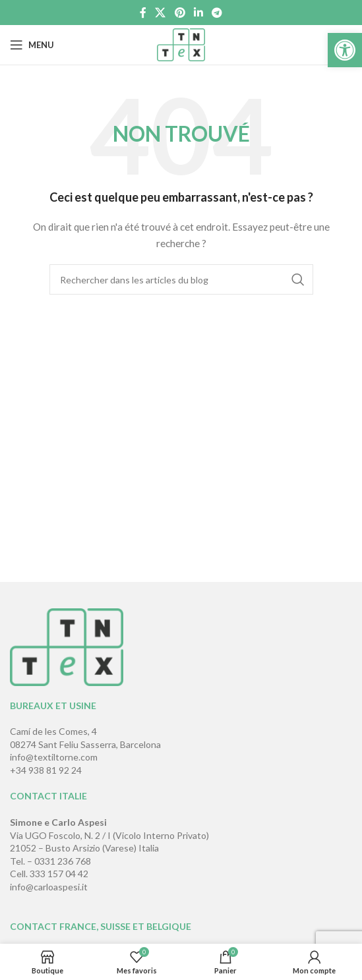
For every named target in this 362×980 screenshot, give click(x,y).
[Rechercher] (181, 279)
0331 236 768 (63, 861)
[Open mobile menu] (32, 45)
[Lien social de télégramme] (217, 13)
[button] (345, 50)
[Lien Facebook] (143, 13)
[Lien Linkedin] (198, 13)
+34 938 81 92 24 (46, 770)
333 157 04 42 (59, 874)
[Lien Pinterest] (180, 13)
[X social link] (161, 13)
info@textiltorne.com (54, 757)
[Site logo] (181, 44)
